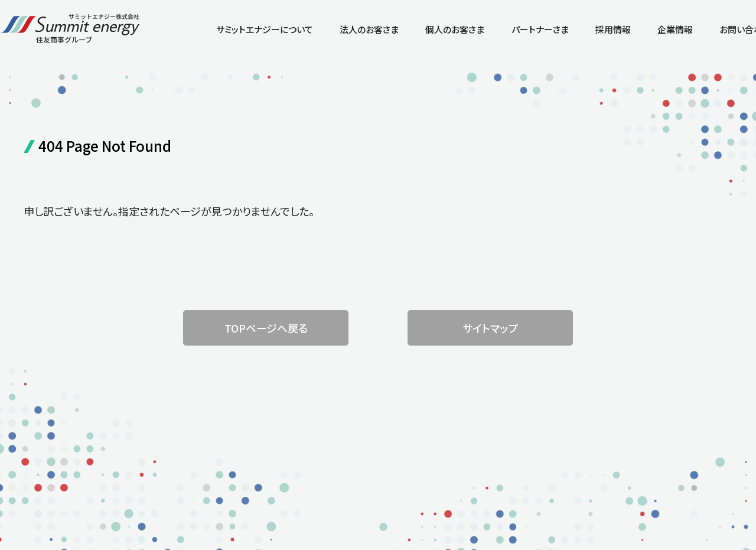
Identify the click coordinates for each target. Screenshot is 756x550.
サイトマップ (490, 328)
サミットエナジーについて (265, 29)
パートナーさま (540, 29)
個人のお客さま (455, 29)
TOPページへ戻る (266, 328)
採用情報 (613, 29)
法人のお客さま (369, 29)
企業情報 (675, 29)
